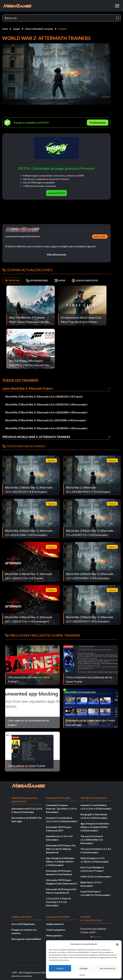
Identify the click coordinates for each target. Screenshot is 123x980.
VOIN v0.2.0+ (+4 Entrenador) (96, 877)
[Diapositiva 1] (91, 937)
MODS (60, 280)
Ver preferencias (108, 968)
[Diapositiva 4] (98, 937)
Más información (57, 255)
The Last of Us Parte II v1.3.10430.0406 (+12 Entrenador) (92, 840)
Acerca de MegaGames (23, 924)
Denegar (84, 968)
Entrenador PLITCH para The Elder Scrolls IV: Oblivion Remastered (61, 849)
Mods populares (54, 935)
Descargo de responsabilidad (26, 939)
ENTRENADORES (37, 280)
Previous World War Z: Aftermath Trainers (36, 437)
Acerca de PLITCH (56, 193)
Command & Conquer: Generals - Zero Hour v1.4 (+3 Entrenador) (61, 809)
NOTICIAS (12, 280)
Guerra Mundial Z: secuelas (39, 29)
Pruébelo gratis (98, 123)
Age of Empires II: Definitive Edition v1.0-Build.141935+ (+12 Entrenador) (95, 827)
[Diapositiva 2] (94, 937)
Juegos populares (55, 924)
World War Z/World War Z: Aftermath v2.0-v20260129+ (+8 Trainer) (44, 397)
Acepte (60, 968)
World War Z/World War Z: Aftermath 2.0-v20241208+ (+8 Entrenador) (46, 420)
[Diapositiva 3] (96, 937)
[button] (117, 944)
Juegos (17, 29)
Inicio (5, 29)
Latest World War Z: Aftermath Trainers (28, 388)
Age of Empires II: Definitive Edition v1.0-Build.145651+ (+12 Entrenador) (60, 862)
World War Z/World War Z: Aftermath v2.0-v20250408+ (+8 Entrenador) (46, 412)
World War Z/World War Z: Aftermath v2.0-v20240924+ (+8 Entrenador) (46, 428)
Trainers (63, 29)
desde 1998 (99, 236)
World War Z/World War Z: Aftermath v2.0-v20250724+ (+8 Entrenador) (46, 404)
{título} (82, 975)
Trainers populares (56, 930)
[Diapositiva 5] (101, 937)
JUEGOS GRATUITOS (85, 280)
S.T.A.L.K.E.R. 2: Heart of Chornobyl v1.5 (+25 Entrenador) (58, 902)
